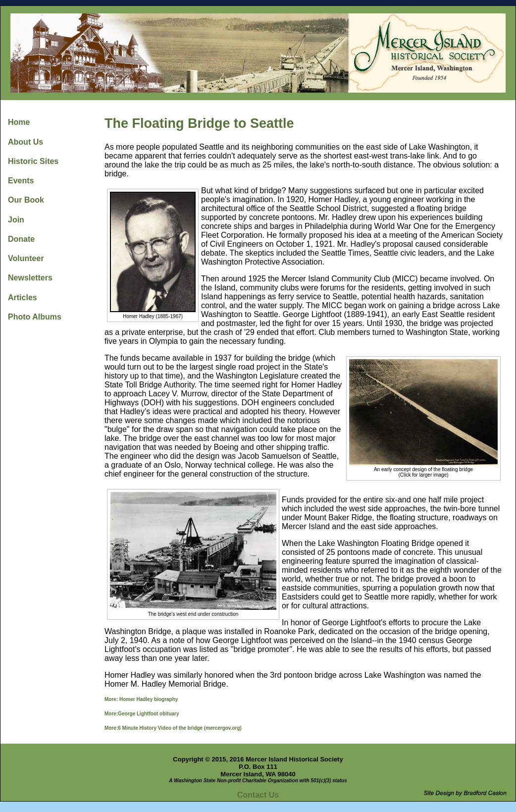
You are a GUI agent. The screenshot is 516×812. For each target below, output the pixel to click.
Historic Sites (33, 161)
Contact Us (258, 795)
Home (19, 122)
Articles (23, 298)
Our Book (26, 200)
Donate (21, 239)
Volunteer (26, 258)
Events (21, 181)
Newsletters (30, 278)
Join (16, 220)
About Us (26, 142)
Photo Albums (35, 317)
